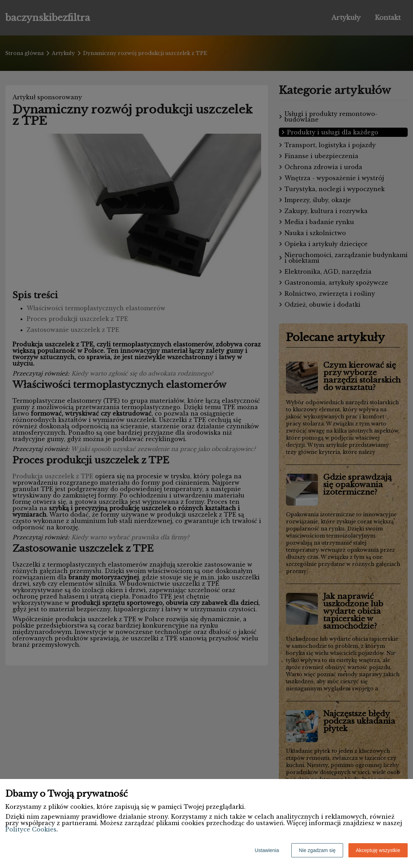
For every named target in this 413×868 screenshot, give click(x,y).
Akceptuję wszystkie (378, 850)
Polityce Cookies (31, 829)
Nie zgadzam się (317, 850)
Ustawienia (267, 850)
